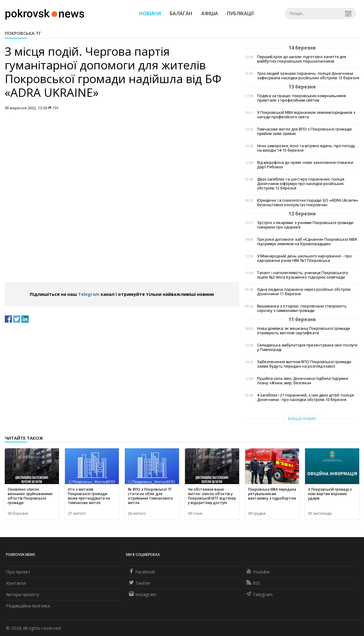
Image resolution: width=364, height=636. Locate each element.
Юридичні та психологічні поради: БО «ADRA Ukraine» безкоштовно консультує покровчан (308, 203)
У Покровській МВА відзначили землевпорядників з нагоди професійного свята (306, 115)
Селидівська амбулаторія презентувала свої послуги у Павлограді (307, 347)
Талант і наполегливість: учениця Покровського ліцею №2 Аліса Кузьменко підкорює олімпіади (303, 275)
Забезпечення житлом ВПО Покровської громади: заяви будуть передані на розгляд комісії (304, 364)
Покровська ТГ (23, 33)
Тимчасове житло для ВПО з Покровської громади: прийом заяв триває (305, 131)
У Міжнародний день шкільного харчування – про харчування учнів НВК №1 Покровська (304, 258)
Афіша (210, 13)
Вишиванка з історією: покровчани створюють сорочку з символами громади (302, 308)
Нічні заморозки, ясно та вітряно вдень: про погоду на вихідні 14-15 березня (306, 148)
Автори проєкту (23, 594)
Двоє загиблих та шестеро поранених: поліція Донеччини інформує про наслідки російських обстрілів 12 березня (301, 184)
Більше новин (302, 419)
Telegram (89, 294)
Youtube (258, 572)
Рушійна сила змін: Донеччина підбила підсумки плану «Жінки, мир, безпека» (303, 381)
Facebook (142, 572)
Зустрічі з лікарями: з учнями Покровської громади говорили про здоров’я (305, 225)
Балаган (181, 13)
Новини (150, 13)
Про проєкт (18, 572)
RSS (253, 583)
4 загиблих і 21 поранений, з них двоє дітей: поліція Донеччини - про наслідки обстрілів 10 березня (305, 397)
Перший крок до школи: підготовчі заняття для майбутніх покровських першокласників (302, 59)
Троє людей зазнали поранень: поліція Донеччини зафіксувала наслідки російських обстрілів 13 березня (308, 76)
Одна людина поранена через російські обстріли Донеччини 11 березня (304, 292)
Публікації (240, 13)
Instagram (143, 594)
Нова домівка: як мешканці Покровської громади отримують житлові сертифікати (304, 331)
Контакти (16, 583)
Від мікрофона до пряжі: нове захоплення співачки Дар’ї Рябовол (305, 165)
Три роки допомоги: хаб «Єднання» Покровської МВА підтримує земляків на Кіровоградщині (307, 242)
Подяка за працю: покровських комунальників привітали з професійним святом (302, 98)
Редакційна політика (28, 606)
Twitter (140, 583)
